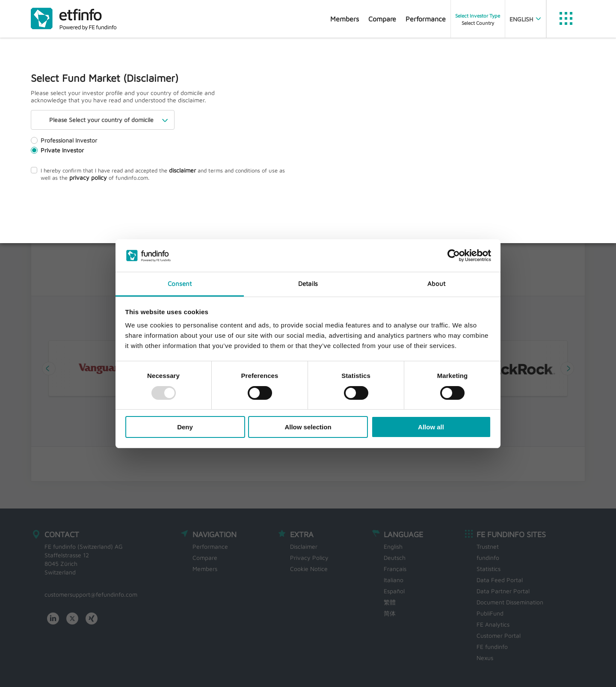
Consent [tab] (180, 284)
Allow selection (308, 427)
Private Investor (57, 150)
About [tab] (437, 284)
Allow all (431, 427)
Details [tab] (308, 284)
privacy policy (88, 177)
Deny (185, 427)
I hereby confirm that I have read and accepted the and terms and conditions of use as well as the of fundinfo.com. (158, 174)
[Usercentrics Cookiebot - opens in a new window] (454, 256)
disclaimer (182, 170)
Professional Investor (64, 140)
